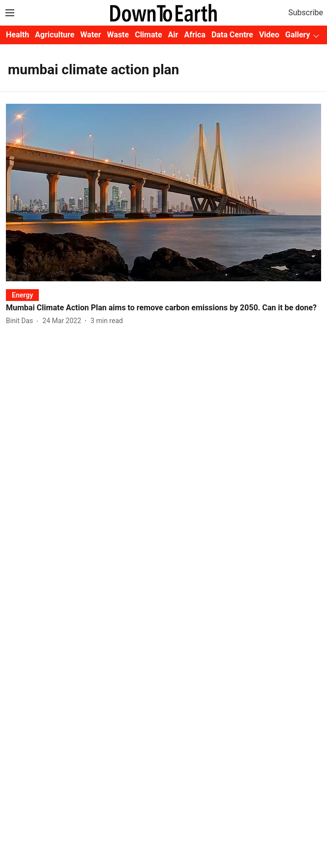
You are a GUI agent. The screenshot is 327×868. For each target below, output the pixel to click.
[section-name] (22, 295)
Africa (194, 35)
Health (17, 35)
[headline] (163, 308)
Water (90, 35)
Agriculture (55, 35)
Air (173, 35)
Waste (118, 35)
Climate (148, 35)
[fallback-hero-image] (163, 193)
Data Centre (232, 35)
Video (269, 35)
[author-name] (21, 321)
